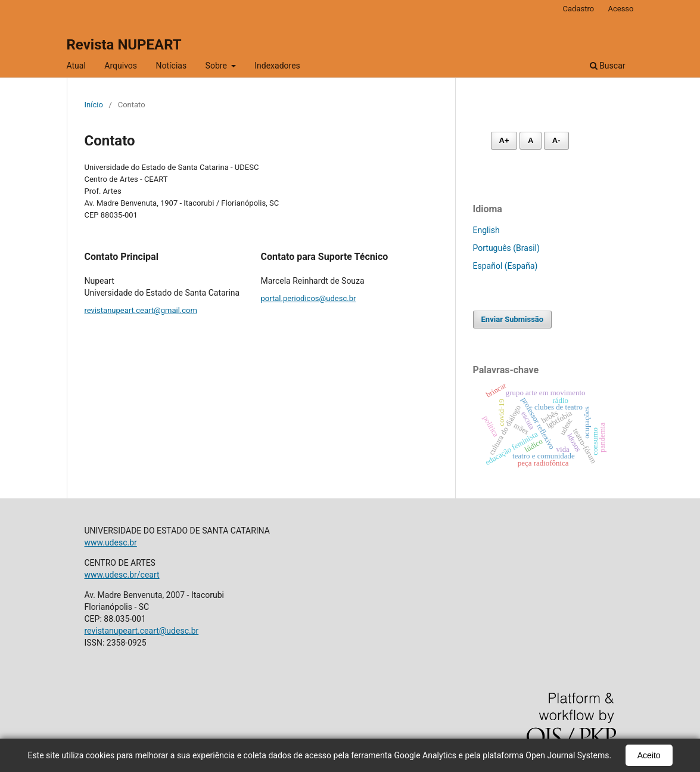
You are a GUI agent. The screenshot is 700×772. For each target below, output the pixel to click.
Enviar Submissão (513, 319)
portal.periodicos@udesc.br (309, 298)
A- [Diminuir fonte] (556, 140)
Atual (76, 66)
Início (94, 105)
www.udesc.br (111, 542)
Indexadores (277, 66)
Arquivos (121, 66)
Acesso (620, 9)
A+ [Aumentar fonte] (504, 140)
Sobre (217, 66)
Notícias (172, 66)
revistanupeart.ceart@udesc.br (142, 631)
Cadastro (579, 9)
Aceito (649, 755)
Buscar (608, 66)
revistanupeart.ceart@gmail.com (141, 310)
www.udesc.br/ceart (122, 575)
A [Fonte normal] (531, 140)
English (486, 230)
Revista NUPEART (124, 45)
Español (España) (505, 266)
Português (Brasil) (506, 248)
